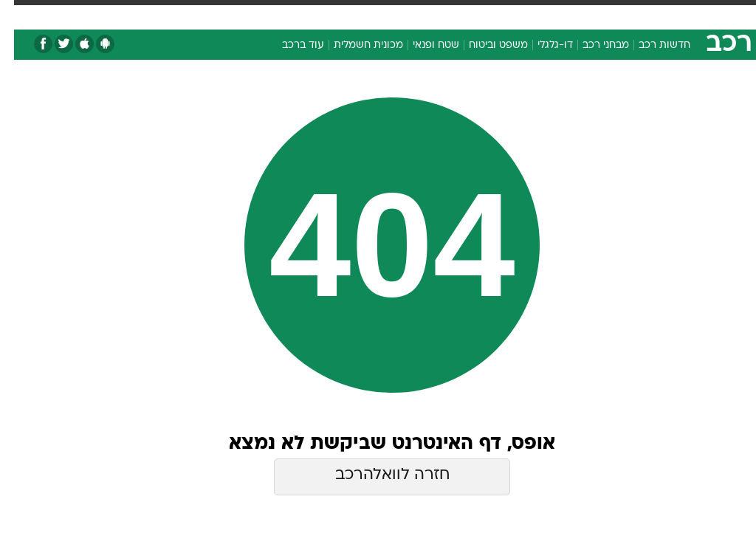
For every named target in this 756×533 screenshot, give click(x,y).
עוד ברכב (289, 45)
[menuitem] (568, 20)
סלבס (437, 14)
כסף (399, 14)
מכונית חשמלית (354, 45)
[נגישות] (20, 20)
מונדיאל (528, 14)
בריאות (319, 14)
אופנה (172, 14)
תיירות (273, 14)
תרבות (480, 14)
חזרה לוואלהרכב (378, 475)
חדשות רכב (650, 45)
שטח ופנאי (422, 45)
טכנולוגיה (222, 14)
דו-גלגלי (541, 45)
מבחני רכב (592, 45)
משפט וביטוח (484, 45)
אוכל (362, 14)
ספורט (577, 14)
